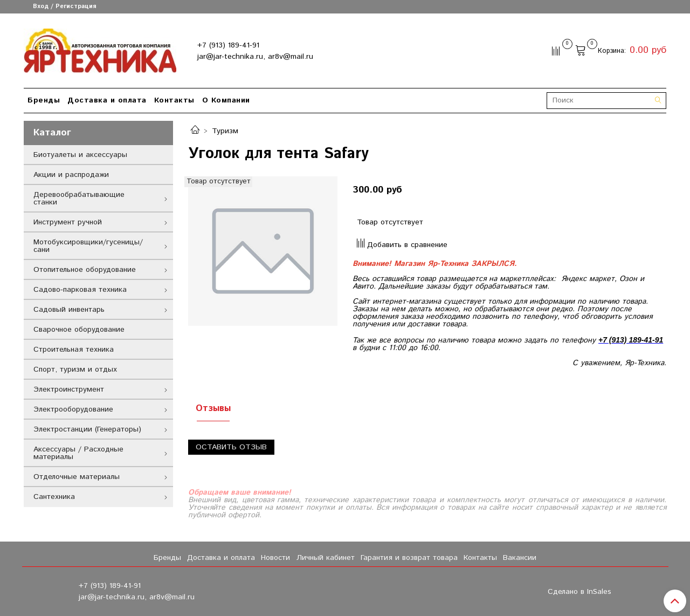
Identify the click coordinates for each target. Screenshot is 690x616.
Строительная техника (74, 350)
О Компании (226, 100)
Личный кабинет (326, 558)
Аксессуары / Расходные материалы (78, 453)
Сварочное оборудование (79, 330)
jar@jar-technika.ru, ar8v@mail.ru (255, 57)
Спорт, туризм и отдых (75, 369)
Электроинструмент (69, 389)
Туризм (225, 131)
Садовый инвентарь (69, 310)
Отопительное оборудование (85, 270)
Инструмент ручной (68, 222)
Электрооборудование (73, 409)
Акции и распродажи (71, 175)
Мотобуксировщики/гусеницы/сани (88, 246)
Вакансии (520, 558)
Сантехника (54, 497)
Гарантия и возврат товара (409, 558)
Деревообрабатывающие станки (79, 199)
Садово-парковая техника (80, 290)
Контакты (174, 100)
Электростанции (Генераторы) (87, 429)
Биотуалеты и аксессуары (80, 155)
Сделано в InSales (579, 592)
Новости (275, 558)
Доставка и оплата (107, 100)
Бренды (44, 100)
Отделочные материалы (77, 477)
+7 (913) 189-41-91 (228, 45)
